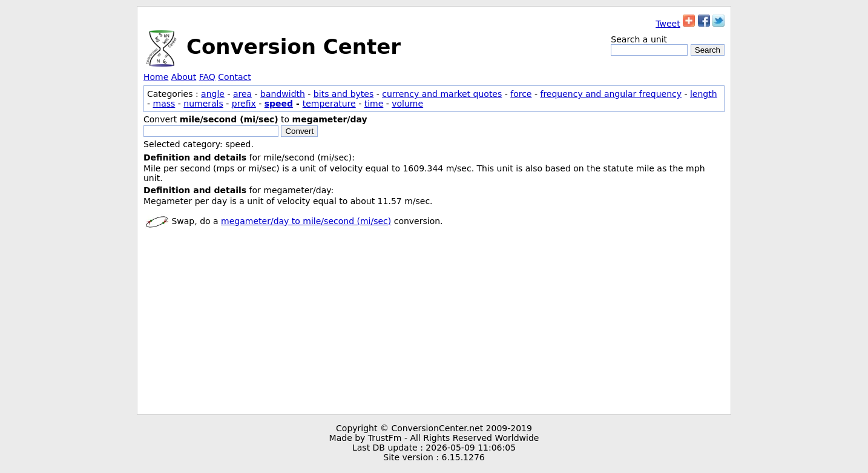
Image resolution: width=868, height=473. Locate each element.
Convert (299, 131)
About (184, 77)
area (242, 94)
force (521, 94)
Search (708, 50)
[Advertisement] (434, 323)
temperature (329, 104)
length (704, 94)
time (374, 104)
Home (156, 77)
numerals (203, 104)
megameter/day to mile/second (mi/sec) (306, 221)
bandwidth (283, 94)
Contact (234, 77)
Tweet (668, 24)
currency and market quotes (442, 94)
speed (279, 104)
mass (164, 104)
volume (407, 104)
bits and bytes (344, 94)
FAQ (207, 77)
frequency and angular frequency (611, 94)
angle (213, 94)
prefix (244, 104)
